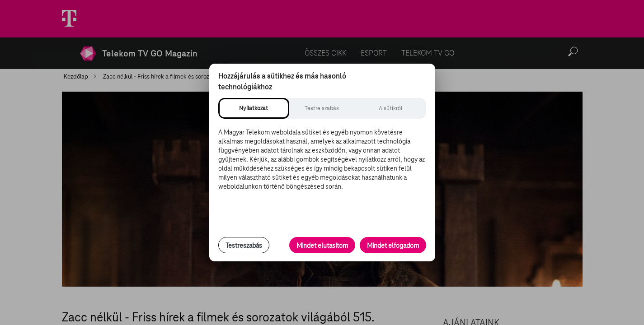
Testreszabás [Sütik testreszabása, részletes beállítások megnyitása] (244, 246)
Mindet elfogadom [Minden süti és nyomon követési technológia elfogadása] (393, 246)
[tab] (254, 108)
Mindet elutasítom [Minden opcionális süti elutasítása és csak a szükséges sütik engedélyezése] (322, 246)
